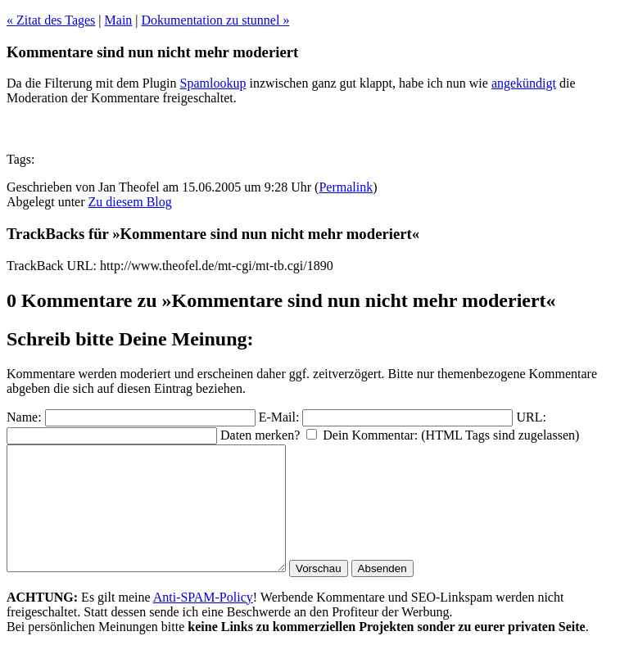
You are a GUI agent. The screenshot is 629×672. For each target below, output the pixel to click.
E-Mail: (279, 417)
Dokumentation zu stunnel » (216, 20)
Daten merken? (260, 435)
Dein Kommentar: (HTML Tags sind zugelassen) (451, 435)
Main (119, 20)
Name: (24, 417)
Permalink (346, 187)
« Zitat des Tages (51, 20)
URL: (531, 417)
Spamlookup (213, 83)
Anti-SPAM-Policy (203, 622)
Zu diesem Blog (130, 202)
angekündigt (524, 83)
